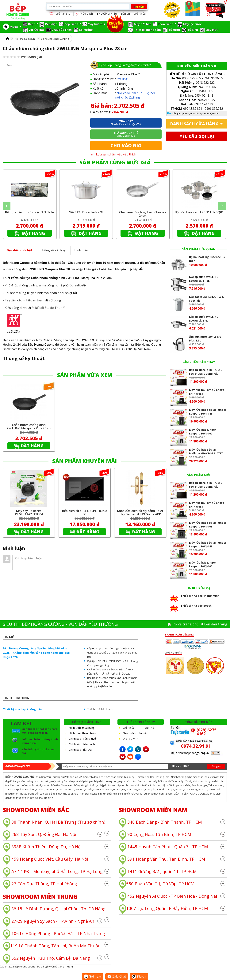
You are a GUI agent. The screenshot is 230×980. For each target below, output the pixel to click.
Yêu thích (84, 14)
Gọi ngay (93, 976)
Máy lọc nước (192, 24)
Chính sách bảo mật (135, 733)
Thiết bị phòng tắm (147, 30)
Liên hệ (149, 728)
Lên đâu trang (216, 624)
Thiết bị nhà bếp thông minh (23, 709)
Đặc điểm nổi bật (19, 250)
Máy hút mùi (96, 24)
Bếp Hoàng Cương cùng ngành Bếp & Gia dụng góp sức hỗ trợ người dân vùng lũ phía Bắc (112, 653)
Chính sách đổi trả (80, 750)
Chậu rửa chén (62, 30)
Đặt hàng (33, 233)
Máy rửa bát (142, 24)
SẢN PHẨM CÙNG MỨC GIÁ (115, 162)
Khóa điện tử (167, 24)
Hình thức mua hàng (82, 728)
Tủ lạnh (193, 30)
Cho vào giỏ (126, 145)
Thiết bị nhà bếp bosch (100, 709)
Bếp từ (33, 24)
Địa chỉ (139, 976)
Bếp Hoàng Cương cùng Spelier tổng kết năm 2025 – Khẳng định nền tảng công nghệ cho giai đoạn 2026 (36, 653)
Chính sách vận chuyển (83, 739)
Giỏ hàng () (60, 14)
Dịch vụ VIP (130, 739)
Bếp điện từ (73, 24)
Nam (178, 766)
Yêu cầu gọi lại (197, 136)
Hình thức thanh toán (82, 733)
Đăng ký (216, 766)
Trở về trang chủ (185, 624)
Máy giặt (212, 30)
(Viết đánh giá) (22, 57)
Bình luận (81, 250)
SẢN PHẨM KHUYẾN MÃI (85, 461)
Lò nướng (86, 30)
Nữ (188, 766)
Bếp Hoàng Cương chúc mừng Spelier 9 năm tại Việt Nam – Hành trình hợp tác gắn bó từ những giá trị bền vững (112, 682)
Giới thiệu (140, 13)
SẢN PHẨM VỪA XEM (85, 375)
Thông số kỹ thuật (53, 250)
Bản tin (125, 13)
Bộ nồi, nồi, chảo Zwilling (55, 39)
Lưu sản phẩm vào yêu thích (113, 154)
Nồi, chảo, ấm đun (25, 39)
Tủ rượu (174, 30)
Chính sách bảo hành (82, 744)
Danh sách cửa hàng (194, 124)
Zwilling (122, 79)
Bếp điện (51, 24)
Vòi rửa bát (36, 30)
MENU (16, 27)
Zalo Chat (117, 976)
